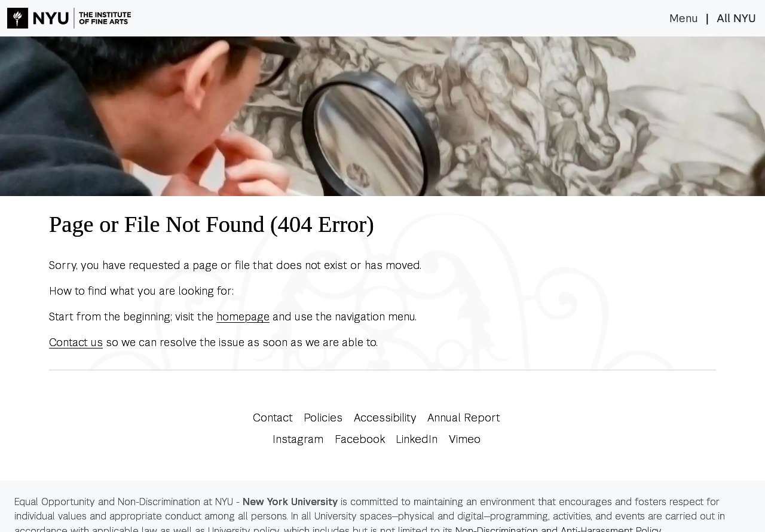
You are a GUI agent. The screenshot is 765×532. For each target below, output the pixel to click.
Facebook (360, 439)
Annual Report (464, 418)
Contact (273, 418)
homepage (243, 317)
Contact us (76, 342)
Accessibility (385, 418)
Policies (323, 418)
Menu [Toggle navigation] (684, 19)
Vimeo (465, 439)
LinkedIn (417, 439)
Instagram (298, 439)
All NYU (736, 19)
